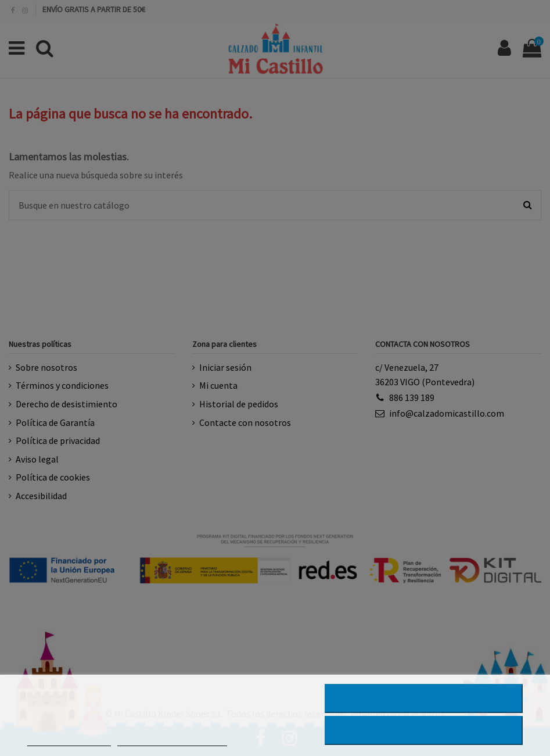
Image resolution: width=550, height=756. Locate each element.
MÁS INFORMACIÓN (69, 741)
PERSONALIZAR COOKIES (172, 741)
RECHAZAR (424, 698)
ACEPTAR (423, 730)
